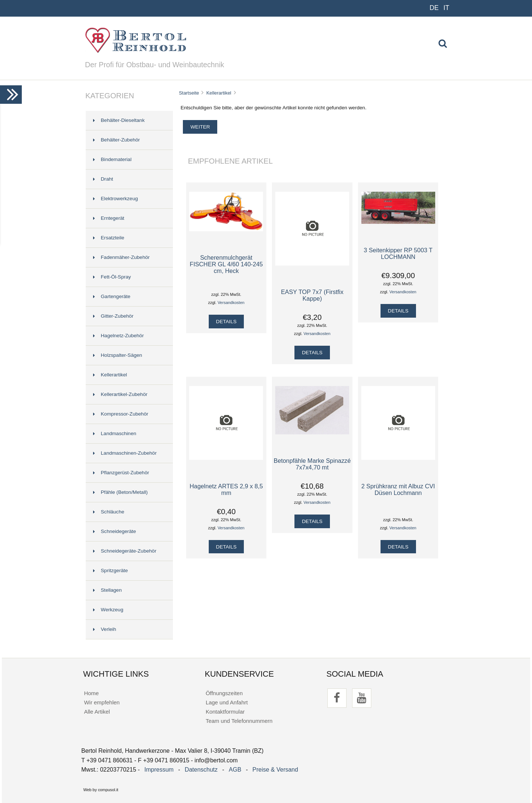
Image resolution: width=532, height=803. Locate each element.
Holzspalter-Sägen (118, 355)
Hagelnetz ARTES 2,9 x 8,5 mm (226, 489)
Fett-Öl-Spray (112, 277)
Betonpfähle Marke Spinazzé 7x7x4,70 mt (312, 464)
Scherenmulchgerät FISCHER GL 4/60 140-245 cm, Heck (226, 264)
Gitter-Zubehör (113, 316)
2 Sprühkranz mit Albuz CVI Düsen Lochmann (398, 489)
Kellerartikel (219, 93)
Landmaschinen (115, 433)
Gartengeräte (112, 296)
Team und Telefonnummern (239, 721)
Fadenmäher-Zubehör (121, 257)
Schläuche (109, 512)
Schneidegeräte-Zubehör (125, 551)
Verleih (105, 629)
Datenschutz (201, 770)
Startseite (189, 93)
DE (434, 8)
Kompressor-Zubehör (121, 414)
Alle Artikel (97, 712)
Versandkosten (231, 303)
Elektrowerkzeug (116, 199)
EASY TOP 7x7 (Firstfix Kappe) (312, 295)
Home (91, 693)
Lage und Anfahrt (227, 702)
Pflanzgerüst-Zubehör (121, 473)
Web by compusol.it (101, 790)
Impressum (159, 770)
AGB (235, 770)
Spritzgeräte (110, 570)
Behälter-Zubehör (117, 140)
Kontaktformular (225, 712)
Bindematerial (112, 159)
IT (446, 8)
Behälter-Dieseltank (119, 120)
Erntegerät (109, 218)
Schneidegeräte (115, 531)
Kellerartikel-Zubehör (120, 394)
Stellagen (108, 590)
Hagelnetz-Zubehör (118, 336)
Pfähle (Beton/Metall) (120, 492)
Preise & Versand (275, 770)
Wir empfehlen (102, 702)
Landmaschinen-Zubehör (125, 453)
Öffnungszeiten (224, 693)
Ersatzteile (109, 238)
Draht (103, 179)
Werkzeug (108, 610)
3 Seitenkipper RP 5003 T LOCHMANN (398, 253)
